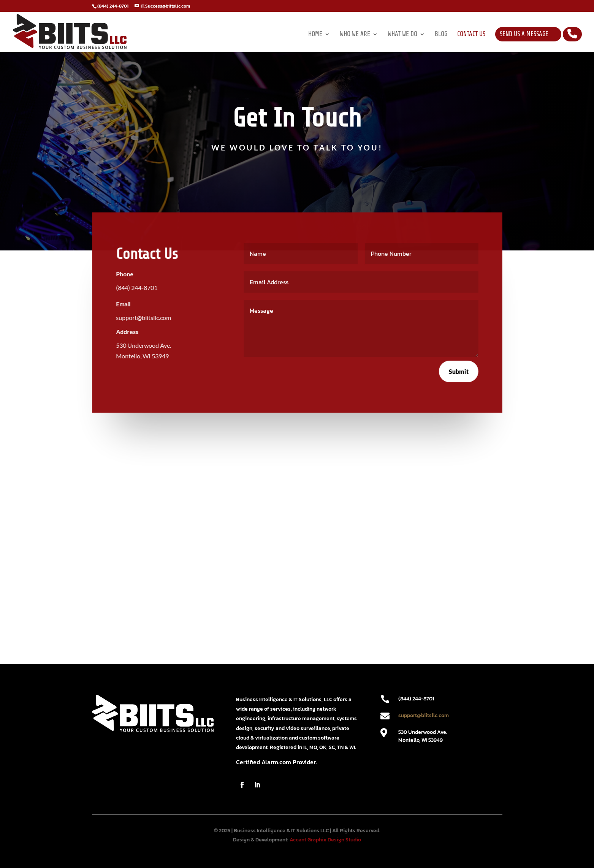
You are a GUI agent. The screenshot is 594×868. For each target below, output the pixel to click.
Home (315, 35)
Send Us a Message (524, 34)
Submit (458, 371)
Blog (441, 35)
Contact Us (471, 35)
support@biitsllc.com (424, 715)
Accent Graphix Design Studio (325, 840)
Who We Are (355, 35)
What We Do (402, 35)
